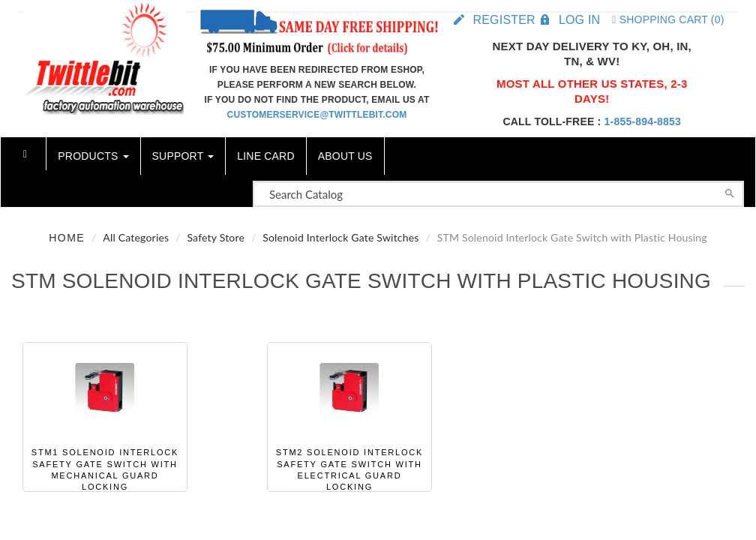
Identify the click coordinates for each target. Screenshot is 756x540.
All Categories (136, 237)
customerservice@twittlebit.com (317, 115)
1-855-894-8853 (643, 121)
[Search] (730, 192)
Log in (579, 20)
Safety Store (216, 237)
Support (183, 156)
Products (93, 156)
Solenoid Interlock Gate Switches (340, 237)
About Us (345, 156)
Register (504, 20)
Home (67, 238)
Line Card (265, 156)
